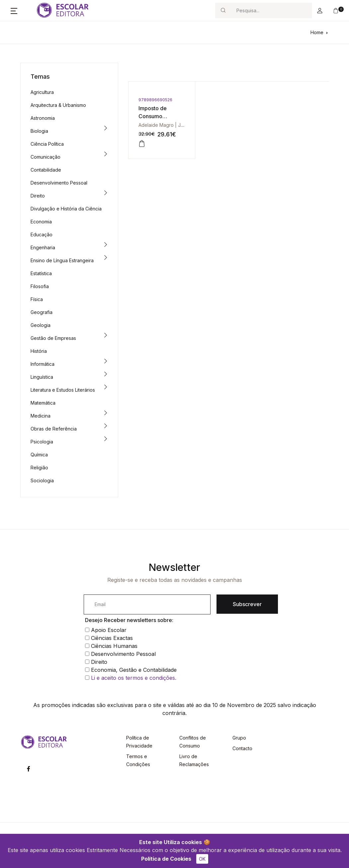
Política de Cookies (166, 859)
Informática (43, 364)
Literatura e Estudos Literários (63, 390)
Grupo (239, 738)
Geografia (42, 312)
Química (39, 455)
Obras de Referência (54, 429)
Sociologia (42, 480)
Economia (41, 222)
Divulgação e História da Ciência (66, 209)
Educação (42, 235)
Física (37, 299)
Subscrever (247, 604)
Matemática (43, 403)
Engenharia (43, 247)
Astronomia (43, 118)
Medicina (41, 416)
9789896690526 (155, 100)
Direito (38, 196)
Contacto (242, 748)
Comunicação (45, 157)
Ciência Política (47, 144)
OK (202, 859)
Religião (39, 468)
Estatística (41, 273)
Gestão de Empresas (53, 338)
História (39, 351)
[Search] (271, 10)
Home (317, 32)
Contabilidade (46, 170)
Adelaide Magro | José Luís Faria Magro (182, 125)
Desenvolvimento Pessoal (59, 183)
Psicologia (42, 442)
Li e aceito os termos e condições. (134, 678)
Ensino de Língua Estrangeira (62, 260)
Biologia (39, 131)
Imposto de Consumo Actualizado (153, 116)
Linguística (42, 377)
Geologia (41, 325)
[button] (14, 11)
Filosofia (40, 286)
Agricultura (42, 92)
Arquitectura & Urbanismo (58, 105)
